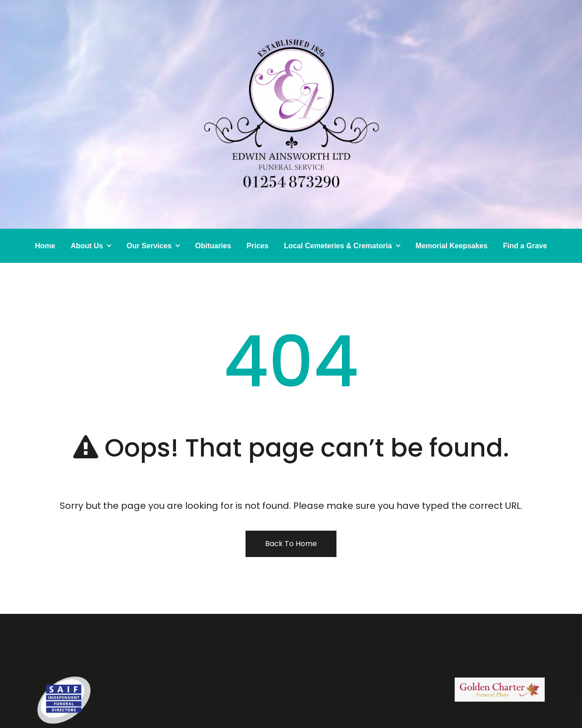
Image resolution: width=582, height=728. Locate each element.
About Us (87, 246)
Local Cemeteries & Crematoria (338, 246)
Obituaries (213, 246)
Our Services (149, 246)
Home (45, 246)
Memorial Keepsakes (452, 246)
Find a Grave (525, 246)
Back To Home (291, 544)
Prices (257, 246)
